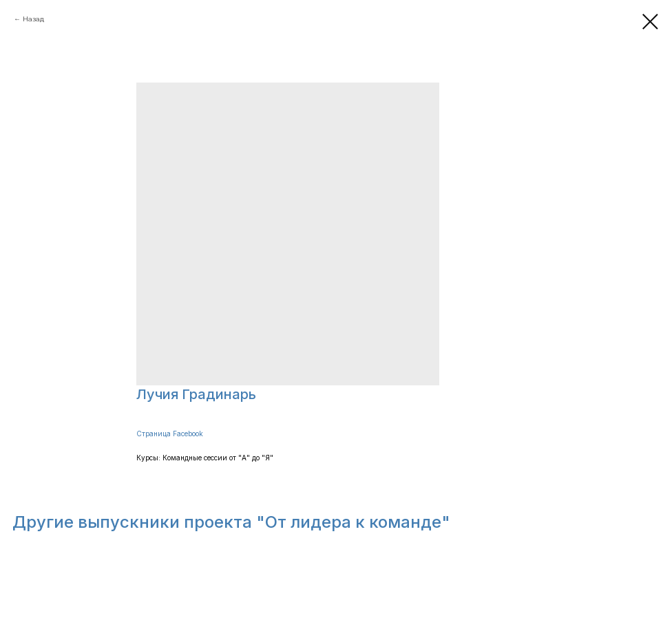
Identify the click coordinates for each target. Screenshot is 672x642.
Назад (33, 19)
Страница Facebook (170, 434)
